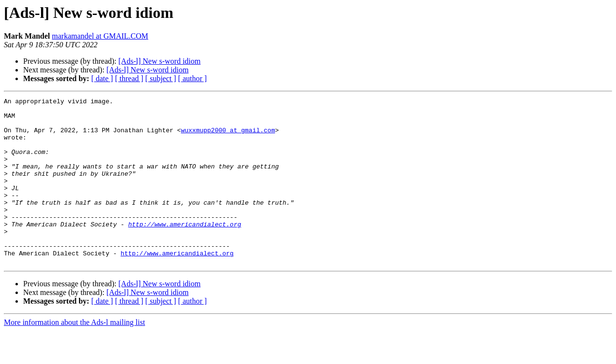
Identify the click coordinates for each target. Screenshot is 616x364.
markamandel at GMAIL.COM (100, 36)
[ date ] (102, 78)
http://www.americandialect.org (184, 250)
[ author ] (193, 78)
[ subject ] (161, 78)
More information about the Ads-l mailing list (74, 356)
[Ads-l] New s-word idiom (159, 61)
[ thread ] (129, 78)
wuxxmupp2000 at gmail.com (228, 137)
